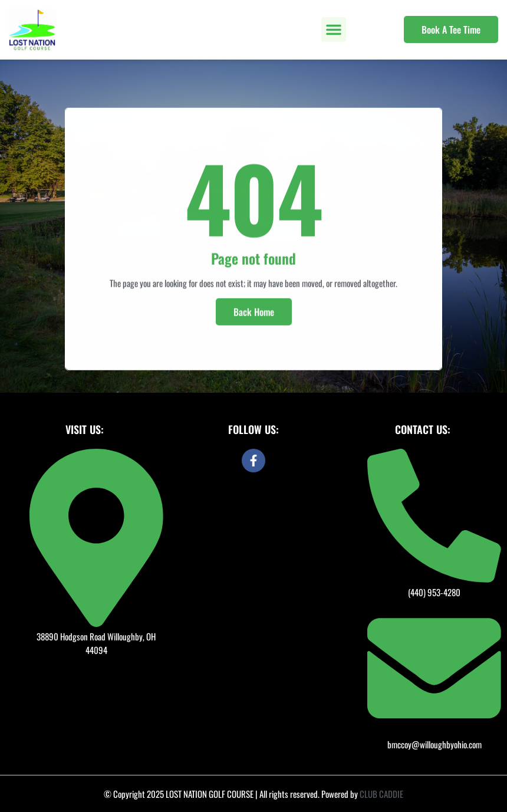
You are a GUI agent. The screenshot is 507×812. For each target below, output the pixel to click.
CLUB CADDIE (381, 794)
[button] (334, 29)
